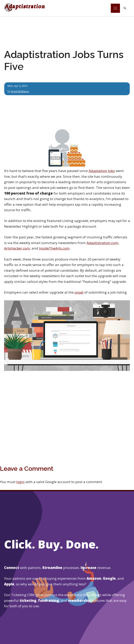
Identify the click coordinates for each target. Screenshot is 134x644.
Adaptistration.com (102, 243)
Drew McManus (20, 91)
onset (79, 292)
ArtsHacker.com (17, 248)
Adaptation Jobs (102, 171)
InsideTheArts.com (54, 248)
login (20, 482)
